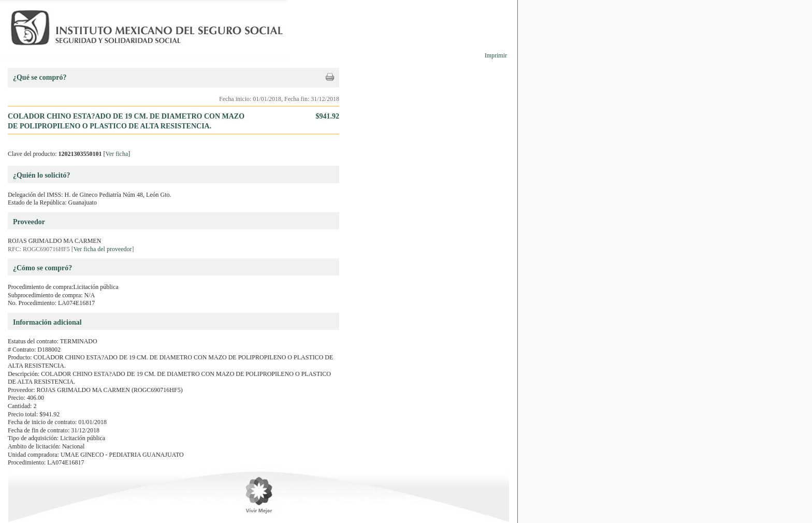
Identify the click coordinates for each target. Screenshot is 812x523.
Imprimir (496, 55)
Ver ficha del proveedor (103, 249)
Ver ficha (117, 154)
